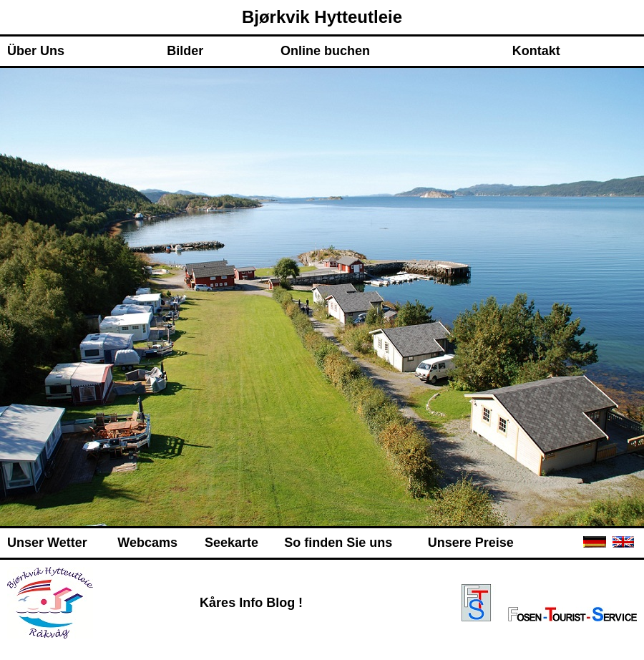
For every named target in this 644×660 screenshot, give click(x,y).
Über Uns (36, 51)
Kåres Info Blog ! (251, 603)
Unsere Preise (471, 543)
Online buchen (325, 51)
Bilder (185, 51)
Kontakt (536, 51)
